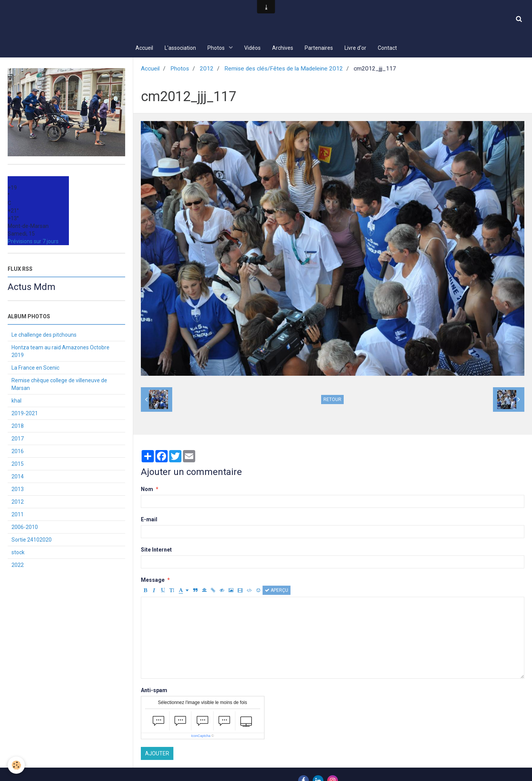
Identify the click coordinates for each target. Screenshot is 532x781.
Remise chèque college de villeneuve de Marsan (59, 385)
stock (18, 553)
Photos (217, 48)
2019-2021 (25, 414)
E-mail (149, 520)
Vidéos (252, 48)
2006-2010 (25, 528)
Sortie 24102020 (32, 540)
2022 (18, 566)
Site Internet (156, 550)
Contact (387, 48)
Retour (332, 400)
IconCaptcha (201, 737)
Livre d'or (355, 48)
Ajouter (157, 754)
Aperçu (277, 591)
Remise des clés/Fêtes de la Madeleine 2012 (284, 69)
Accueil (144, 48)
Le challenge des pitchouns (44, 336)
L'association (180, 48)
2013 (18, 490)
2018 (18, 427)
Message (153, 581)
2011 (18, 515)
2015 (18, 465)
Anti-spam (154, 691)
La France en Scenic (35, 368)
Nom (147, 490)
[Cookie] (16, 765)
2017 (18, 439)
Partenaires (319, 48)
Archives (283, 48)
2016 (18, 452)
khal (16, 401)
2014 (18, 477)
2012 (207, 69)
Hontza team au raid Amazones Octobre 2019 (60, 352)
